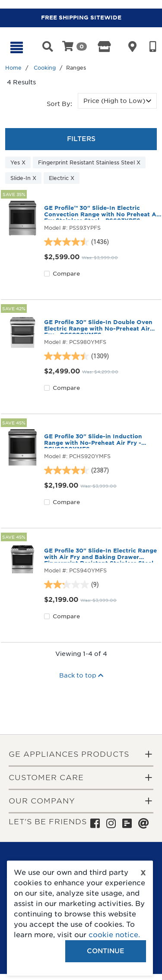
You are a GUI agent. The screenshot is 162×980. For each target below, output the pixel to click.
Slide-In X (23, 178)
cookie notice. (114, 935)
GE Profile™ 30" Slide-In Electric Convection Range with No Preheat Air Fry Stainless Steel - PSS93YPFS (102, 212)
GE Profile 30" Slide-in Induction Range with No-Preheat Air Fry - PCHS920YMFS (93, 441)
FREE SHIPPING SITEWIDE (81, 18)
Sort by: (59, 104)
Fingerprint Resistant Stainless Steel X (89, 162)
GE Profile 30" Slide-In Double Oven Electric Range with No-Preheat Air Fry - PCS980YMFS (98, 327)
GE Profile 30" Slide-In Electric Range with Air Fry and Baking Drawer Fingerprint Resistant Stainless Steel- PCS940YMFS (100, 555)
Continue (106, 951)
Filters (81, 139)
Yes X (18, 162)
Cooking (45, 68)
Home (13, 68)
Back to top (81, 675)
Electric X (62, 178)
